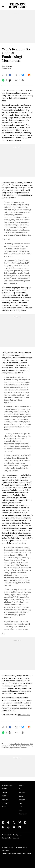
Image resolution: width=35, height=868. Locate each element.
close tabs (24, 528)
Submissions (23, 814)
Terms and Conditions (21, 847)
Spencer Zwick (15, 748)
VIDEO (4, 807)
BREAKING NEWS (7, 785)
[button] (4, 75)
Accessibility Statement (8, 847)
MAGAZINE (5, 800)
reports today (12, 190)
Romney (18, 746)
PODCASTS (5, 803)
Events (21, 785)
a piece (12, 540)
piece (14, 370)
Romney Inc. (25, 744)
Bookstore (22, 793)
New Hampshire (27, 746)
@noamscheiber (24, 715)
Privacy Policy (6, 850)
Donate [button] (21, 796)
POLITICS (5, 789)
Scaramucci (6, 748)
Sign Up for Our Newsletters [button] (10, 838)
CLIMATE (4, 792)
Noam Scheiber (7, 66)
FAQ (20, 803)
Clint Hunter (11, 746)
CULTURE (5, 796)
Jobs (21, 810)
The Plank (24, 748)
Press (21, 807)
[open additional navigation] (3, 4)
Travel (21, 789)
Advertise (22, 800)
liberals (14, 90)
